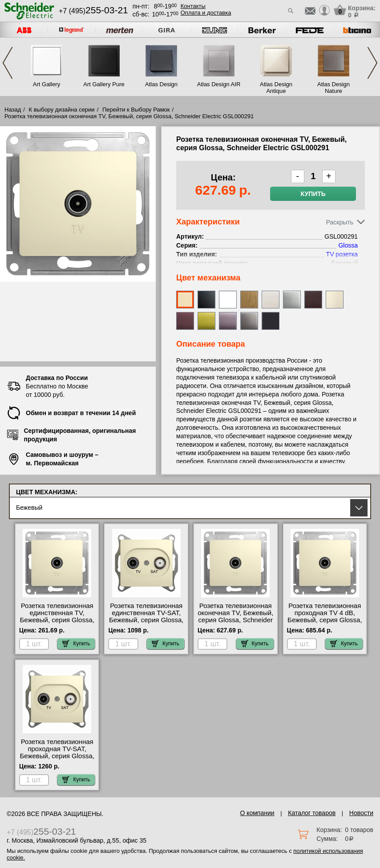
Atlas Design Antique (276, 88)
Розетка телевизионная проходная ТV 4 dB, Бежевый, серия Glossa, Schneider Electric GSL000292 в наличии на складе (325, 624)
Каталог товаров (312, 813)
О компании (257, 813)
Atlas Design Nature (334, 88)
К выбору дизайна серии (62, 110)
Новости (361, 813)
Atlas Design (161, 84)
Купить (313, 194)
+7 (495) (93, 11)
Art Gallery (46, 84)
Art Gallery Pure (104, 84)
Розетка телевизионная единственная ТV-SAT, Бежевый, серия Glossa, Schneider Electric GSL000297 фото (146, 620)
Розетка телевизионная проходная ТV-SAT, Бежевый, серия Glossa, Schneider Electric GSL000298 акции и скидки (57, 760)
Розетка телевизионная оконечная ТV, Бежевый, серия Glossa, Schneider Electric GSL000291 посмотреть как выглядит (235, 624)
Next (372, 63)
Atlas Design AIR (219, 84)
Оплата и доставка (206, 13)
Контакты (193, 6)
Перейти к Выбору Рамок (136, 110)
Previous (8, 63)
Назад (13, 110)
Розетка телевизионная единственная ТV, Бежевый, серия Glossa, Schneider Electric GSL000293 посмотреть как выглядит (57, 624)
